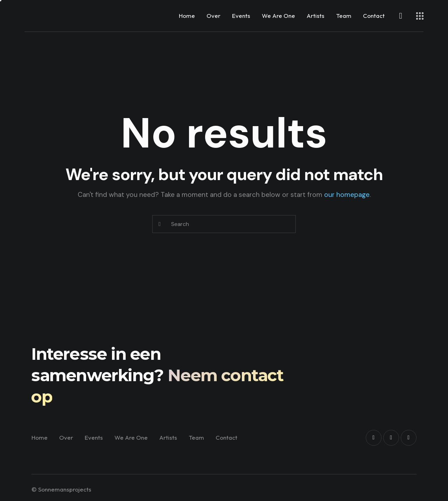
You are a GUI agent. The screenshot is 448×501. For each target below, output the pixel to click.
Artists (316, 16)
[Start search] (160, 224)
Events (241, 16)
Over (213, 16)
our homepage (347, 195)
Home (187, 16)
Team (344, 16)
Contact (374, 16)
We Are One (278, 16)
